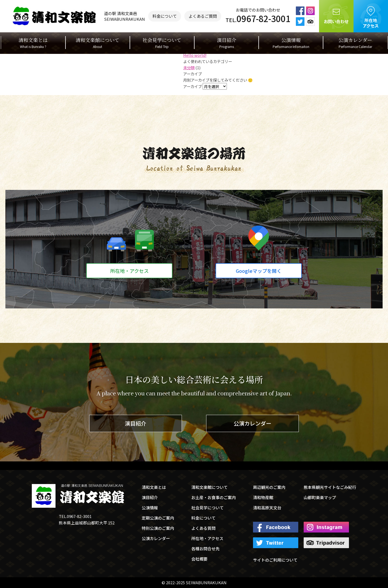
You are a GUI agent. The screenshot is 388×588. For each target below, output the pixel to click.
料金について (165, 16)
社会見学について (162, 43)
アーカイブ (193, 86)
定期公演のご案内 (158, 518)
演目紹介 (227, 43)
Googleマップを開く (259, 271)
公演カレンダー (355, 43)
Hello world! (195, 55)
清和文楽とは (33, 43)
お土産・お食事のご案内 (214, 497)
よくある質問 (203, 528)
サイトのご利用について (275, 560)
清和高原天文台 (267, 508)
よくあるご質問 (203, 16)
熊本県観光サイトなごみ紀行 (330, 487)
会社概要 (199, 559)
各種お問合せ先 (205, 549)
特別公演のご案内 (158, 528)
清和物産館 (263, 497)
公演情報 (291, 43)
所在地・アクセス (129, 271)
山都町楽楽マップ (320, 497)
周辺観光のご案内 (269, 487)
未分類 (189, 67)
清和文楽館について (98, 43)
